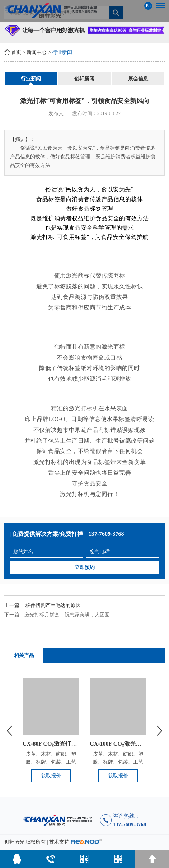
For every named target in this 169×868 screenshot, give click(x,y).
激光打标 (81, 408)
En (148, 6)
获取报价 (51, 776)
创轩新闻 (84, 79)
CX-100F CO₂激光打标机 (121, 744)
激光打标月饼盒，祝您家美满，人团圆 (67, 615)
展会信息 (138, 79)
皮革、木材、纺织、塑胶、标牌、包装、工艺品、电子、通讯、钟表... (51, 762)
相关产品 (24, 655)
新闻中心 (37, 52)
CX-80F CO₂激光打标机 (53, 744)
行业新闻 (62, 52)
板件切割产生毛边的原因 (53, 605)
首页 (16, 52)
